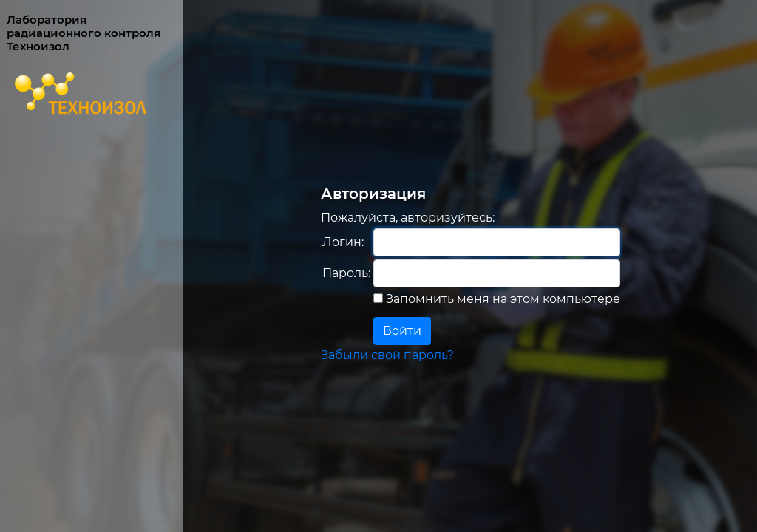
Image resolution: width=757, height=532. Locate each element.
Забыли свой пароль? (387, 355)
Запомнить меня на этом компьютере (502, 299)
